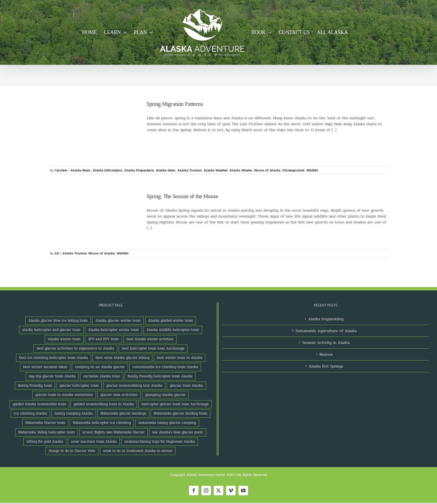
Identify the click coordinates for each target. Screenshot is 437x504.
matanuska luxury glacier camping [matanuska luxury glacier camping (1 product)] (167, 423)
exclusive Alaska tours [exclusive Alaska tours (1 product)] (102, 376)
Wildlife (312, 170)
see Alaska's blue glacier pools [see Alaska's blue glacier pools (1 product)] (178, 432)
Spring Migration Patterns (175, 104)
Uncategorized (293, 170)
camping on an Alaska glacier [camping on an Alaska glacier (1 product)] (100, 367)
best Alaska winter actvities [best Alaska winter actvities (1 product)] (150, 339)
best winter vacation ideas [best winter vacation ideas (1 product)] (45, 367)
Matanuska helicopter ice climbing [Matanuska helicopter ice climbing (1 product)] (102, 423)
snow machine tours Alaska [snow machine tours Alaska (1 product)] (94, 442)
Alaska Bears (81, 170)
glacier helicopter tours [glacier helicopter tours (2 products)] (79, 386)
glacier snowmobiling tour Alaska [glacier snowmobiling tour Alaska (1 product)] (134, 386)
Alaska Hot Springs (326, 366)
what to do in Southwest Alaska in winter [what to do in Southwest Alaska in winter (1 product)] (138, 451)
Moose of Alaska (267, 170)
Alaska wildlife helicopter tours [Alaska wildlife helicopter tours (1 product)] (173, 330)
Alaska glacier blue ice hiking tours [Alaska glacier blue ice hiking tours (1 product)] (58, 321)
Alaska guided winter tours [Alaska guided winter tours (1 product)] (171, 321)
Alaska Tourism (190, 170)
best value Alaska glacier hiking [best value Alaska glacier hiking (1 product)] (122, 358)
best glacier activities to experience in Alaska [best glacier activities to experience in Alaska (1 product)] (75, 348)
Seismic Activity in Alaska (326, 343)
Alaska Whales (241, 170)
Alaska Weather (216, 170)
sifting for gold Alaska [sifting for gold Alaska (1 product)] (45, 442)
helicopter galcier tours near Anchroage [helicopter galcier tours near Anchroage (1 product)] (175, 404)
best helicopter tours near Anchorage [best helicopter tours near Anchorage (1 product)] (153, 348)
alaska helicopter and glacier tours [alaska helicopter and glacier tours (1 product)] (51, 330)
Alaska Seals (166, 170)
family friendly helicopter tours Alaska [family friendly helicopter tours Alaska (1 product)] (160, 376)
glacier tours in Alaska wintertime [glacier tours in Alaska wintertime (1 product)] (64, 395)
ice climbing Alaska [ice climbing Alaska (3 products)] (30, 413)
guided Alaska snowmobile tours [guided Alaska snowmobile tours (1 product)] (39, 404)
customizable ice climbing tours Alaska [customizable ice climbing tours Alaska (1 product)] (165, 367)
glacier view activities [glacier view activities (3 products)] (119, 395)
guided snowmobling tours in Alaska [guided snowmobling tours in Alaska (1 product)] (104, 404)
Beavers (326, 354)
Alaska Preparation (139, 170)
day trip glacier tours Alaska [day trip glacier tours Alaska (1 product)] (52, 376)
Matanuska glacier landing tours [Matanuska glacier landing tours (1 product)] (181, 413)
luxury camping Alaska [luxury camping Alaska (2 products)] (74, 413)
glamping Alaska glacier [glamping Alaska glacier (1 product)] (165, 395)
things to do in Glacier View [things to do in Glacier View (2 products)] (72, 451)
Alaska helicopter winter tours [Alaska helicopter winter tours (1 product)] (113, 330)
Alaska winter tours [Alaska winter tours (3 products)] (64, 339)
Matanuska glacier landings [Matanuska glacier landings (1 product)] (123, 413)
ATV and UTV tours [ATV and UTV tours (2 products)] (103, 339)
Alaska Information (107, 170)
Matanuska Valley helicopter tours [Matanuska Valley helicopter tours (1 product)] (47, 432)
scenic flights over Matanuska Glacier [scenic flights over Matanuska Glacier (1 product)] (113, 432)
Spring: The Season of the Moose (183, 196)
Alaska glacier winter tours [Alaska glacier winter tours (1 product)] (118, 321)
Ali (57, 253)
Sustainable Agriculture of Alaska (326, 331)
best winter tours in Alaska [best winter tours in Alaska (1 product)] (180, 358)
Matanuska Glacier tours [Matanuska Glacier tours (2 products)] (45, 423)
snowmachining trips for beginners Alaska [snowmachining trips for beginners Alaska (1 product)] (160, 442)
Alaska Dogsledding (326, 319)
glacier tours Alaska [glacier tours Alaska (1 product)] (186, 386)
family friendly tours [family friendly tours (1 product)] (35, 386)
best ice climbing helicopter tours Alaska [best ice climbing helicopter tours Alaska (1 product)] (54, 358)
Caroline (61, 170)
